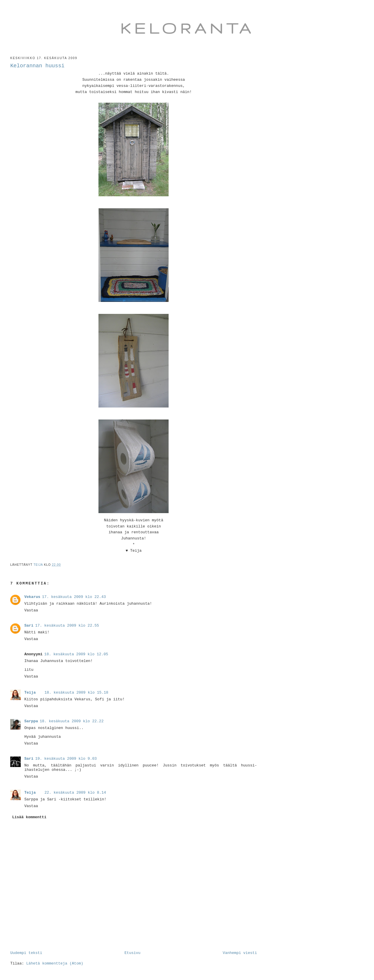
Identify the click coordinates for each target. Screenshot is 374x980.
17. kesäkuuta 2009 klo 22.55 (67, 626)
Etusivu (133, 953)
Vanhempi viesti (240, 953)
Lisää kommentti (29, 817)
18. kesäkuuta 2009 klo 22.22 (72, 721)
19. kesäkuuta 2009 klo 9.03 (66, 759)
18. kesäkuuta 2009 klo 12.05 (76, 654)
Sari (29, 626)
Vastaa (31, 610)
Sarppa (31, 721)
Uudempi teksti (26, 953)
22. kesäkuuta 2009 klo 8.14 (75, 793)
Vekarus (32, 597)
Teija (30, 693)
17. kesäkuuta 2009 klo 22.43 (74, 597)
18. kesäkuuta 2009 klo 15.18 (76, 693)
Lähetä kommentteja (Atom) (55, 963)
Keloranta (187, 28)
